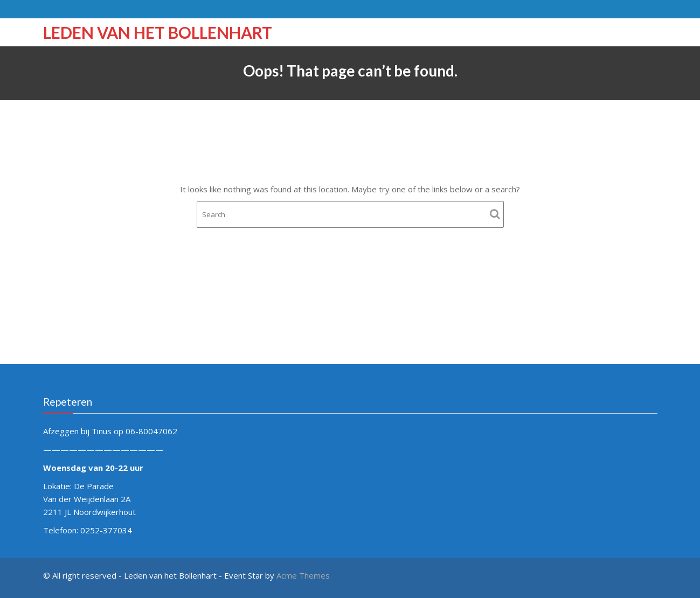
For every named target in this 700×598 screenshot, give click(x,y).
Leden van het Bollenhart (158, 32)
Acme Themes (303, 575)
